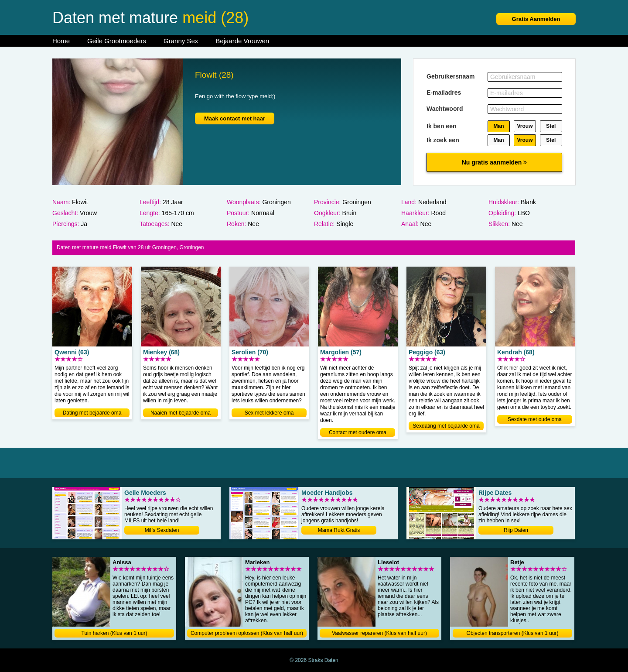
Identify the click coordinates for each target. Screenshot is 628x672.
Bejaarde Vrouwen (242, 41)
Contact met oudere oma (358, 432)
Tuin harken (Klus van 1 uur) (114, 633)
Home (61, 41)
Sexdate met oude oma (535, 419)
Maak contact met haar (235, 118)
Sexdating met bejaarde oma (446, 426)
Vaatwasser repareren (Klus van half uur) (379, 633)
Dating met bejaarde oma (92, 413)
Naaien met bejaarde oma (181, 413)
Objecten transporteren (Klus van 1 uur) (513, 633)
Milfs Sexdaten (162, 530)
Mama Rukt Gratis (339, 530)
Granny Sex (181, 41)
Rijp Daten (516, 530)
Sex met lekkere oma (269, 413)
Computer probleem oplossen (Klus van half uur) (247, 633)
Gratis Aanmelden (536, 19)
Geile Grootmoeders (117, 41)
